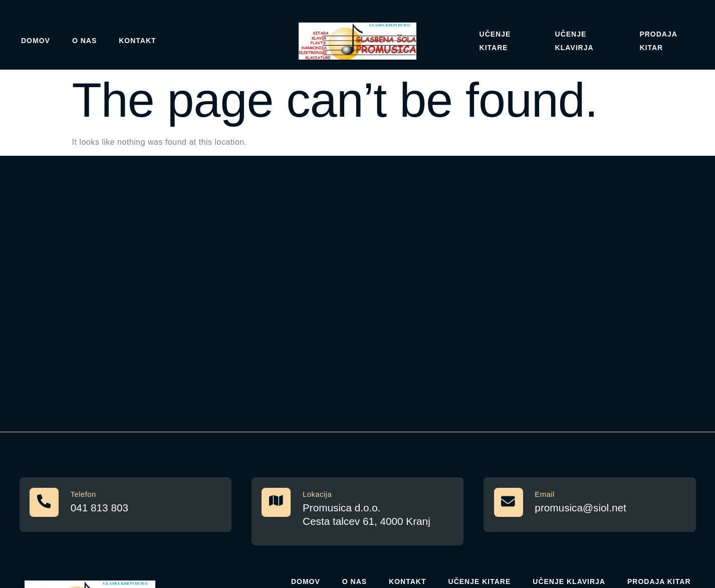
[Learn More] (126, 505)
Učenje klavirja (574, 41)
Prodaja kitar (658, 41)
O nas (84, 41)
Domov (36, 41)
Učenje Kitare (495, 41)
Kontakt (137, 41)
